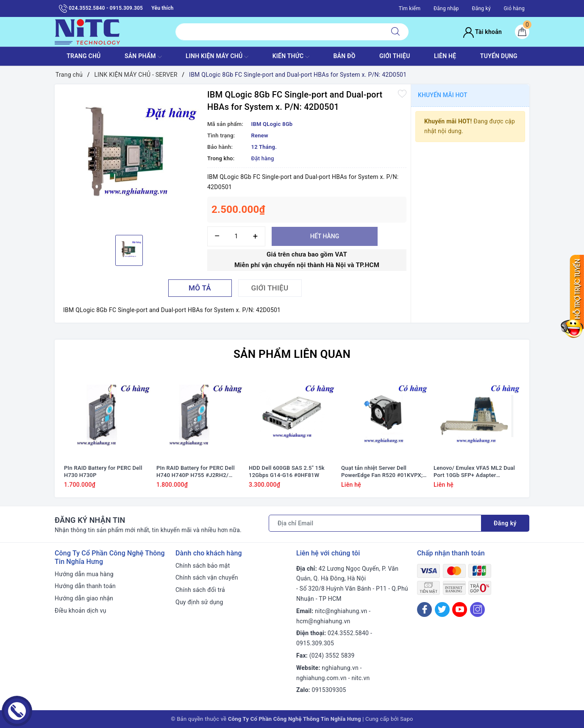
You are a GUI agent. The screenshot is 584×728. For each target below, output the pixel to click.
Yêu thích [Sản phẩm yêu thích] (162, 8)
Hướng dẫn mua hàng (84, 574)
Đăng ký (481, 8)
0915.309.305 (315, 643)
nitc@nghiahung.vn (341, 611)
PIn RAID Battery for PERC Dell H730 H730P (103, 471)
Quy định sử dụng (199, 602)
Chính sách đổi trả (200, 590)
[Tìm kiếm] (395, 32)
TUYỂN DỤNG (499, 56)
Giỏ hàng (514, 8)
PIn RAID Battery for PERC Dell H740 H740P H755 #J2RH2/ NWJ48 (196, 472)
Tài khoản (482, 32)
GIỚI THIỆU (395, 56)
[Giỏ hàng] (522, 32)
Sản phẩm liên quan (292, 354)
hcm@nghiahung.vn (323, 621)
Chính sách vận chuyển (207, 577)
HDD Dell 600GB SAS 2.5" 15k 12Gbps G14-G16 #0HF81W (287, 471)
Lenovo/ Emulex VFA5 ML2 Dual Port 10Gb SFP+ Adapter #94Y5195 (474, 472)
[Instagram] (477, 609)
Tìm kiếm (410, 8)
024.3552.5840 (348, 633)
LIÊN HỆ (445, 56)
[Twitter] (442, 609)
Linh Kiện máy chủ (217, 57)
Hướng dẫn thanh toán (85, 586)
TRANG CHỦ (83, 56)
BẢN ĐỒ (344, 56)
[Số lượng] (236, 236)
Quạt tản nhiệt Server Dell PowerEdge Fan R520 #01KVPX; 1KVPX (382, 472)
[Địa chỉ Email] (375, 523)
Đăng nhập (446, 8)
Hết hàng (325, 236)
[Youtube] (460, 609)
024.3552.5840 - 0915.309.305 (101, 8)
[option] (129, 159)
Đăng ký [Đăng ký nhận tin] (505, 523)
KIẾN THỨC (291, 57)
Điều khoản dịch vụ (81, 611)
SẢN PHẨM (143, 57)
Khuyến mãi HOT (443, 95)
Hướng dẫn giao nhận (84, 598)
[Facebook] (424, 609)
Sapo (407, 719)
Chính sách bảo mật (203, 566)
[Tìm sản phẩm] (279, 32)
